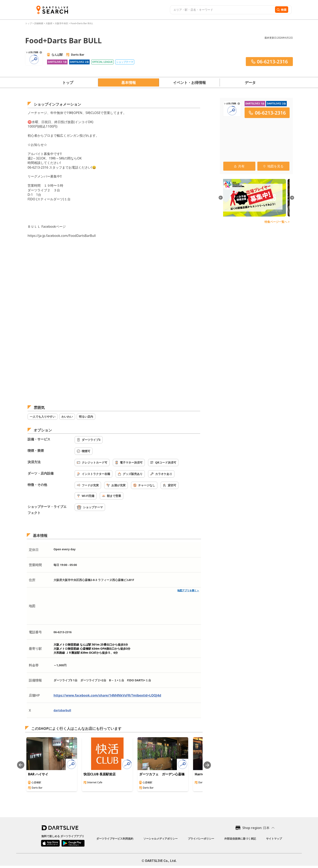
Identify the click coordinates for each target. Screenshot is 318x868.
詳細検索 (39, 23)
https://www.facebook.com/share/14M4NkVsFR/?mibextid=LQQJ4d (107, 695)
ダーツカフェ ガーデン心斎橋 (162, 774)
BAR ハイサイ (38, 774)
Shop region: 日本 (256, 828)
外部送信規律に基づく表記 (240, 839)
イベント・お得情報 (189, 82)
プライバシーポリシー (201, 839)
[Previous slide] (21, 765)
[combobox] (222, 10)
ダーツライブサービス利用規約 (115, 839)
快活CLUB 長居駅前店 (100, 774)
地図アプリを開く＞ (188, 590)
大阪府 (49, 23)
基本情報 (129, 82)
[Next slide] (207, 765)
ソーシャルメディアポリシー (161, 839)
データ (250, 82)
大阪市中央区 (61, 23)
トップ (29, 23)
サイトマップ (274, 839)
